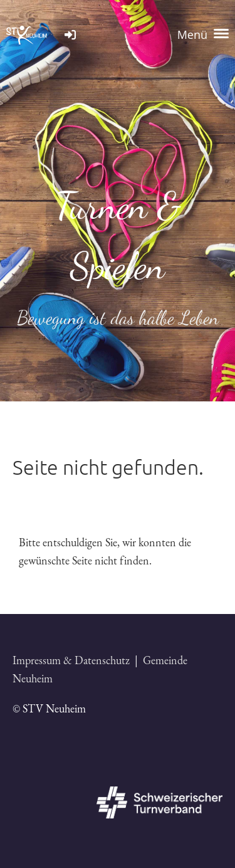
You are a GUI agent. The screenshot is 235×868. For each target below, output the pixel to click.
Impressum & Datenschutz (71, 660)
